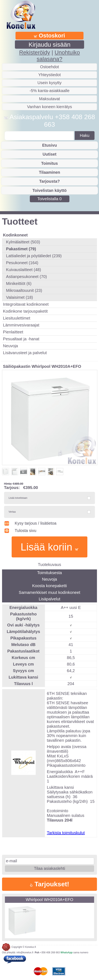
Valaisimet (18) (20, 297)
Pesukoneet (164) (22, 263)
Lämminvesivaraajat (21, 325)
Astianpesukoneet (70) (27, 277)
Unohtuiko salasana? (58, 56)
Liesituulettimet (17, 318)
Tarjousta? (49, 181)
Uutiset (50, 154)
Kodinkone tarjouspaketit (25, 311)
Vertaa (12, 512)
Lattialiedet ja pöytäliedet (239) (34, 256)
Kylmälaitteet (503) (23, 242)
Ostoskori (49, 36)
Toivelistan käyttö (49, 190)
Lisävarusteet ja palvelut (25, 353)
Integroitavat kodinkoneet (26, 304)
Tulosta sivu (20, 531)
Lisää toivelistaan (18, 498)
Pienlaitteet (13, 332)
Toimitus (50, 163)
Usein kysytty (50, 83)
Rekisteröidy (35, 52)
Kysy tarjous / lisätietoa (30, 523)
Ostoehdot (49, 67)
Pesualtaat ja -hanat (21, 339)
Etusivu (49, 145)
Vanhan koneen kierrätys (50, 107)
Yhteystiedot (49, 75)
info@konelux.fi (25, 953)
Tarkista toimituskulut (66, 833)
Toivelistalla (49, 199)
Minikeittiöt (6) (19, 283)
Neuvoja (11, 346)
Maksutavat (49, 99)
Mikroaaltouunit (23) (24, 290)
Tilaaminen (49, 172)
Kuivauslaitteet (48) (24, 270)
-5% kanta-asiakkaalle (50, 91)
